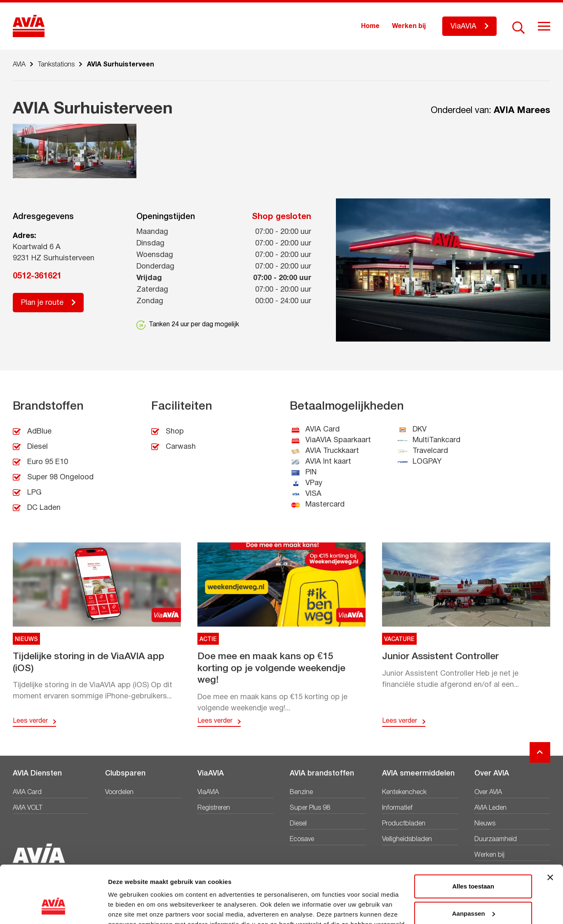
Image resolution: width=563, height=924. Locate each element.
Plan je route (42, 303)
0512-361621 (37, 276)
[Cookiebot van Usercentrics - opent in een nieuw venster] (53, 908)
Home (370, 26)
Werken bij (409, 26)
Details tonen (128, 908)
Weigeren (473, 891)
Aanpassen (474, 864)
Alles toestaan (473, 837)
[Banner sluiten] (550, 828)
